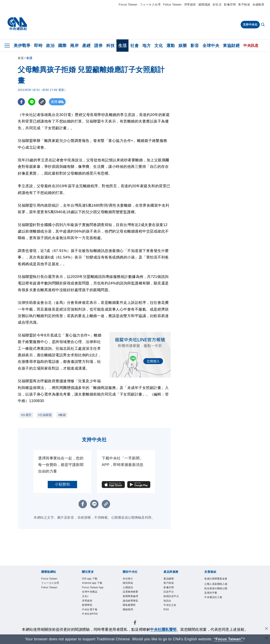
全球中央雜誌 (90, 592)
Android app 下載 (92, 583)
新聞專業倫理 (130, 596)
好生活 (217, 4)
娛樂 (183, 46)
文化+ (85, 596)
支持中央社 (250, 25)
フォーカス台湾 (150, 4)
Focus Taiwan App (93, 587)
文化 (159, 46)
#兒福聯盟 (45, 415)
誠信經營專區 (130, 601)
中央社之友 (170, 605)
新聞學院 (87, 605)
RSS (166, 609)
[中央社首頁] (17, 24)
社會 (134, 46)
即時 (38, 46)
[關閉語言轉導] (267, 639)
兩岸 (74, 46)
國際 (62, 46)
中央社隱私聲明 (163, 630)
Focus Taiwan (128, 4)
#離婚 (62, 415)
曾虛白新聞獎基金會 (216, 579)
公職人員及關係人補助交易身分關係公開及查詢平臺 (216, 588)
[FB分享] (21, 102)
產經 (86, 46)
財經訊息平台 (171, 596)
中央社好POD (90, 614)
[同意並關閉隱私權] (267, 629)
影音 (195, 46)
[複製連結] (42, 102)
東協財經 (231, 46)
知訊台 (167, 601)
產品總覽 (169, 579)
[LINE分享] (32, 102)
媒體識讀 (204, 4)
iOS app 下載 (90, 579)
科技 (110, 46)
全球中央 (211, 46)
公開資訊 (128, 587)
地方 (147, 46)
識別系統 (128, 583)
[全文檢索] (263, 25)
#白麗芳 (26, 415)
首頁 (21, 58)
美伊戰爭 (22, 46)
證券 (98, 46)
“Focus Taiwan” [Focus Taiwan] (228, 639)
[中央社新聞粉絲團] (135, 623)
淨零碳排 (190, 4)
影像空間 (230, 4)
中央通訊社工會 (213, 597)
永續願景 (258, 4)
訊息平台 (169, 592)
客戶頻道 (244, 4)
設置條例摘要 (130, 592)
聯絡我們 (128, 609)
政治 (50, 46)
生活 (122, 46)
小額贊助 (62, 484)
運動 (171, 46)
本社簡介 (128, 579)
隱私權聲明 (129, 605)
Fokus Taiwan (172, 4)
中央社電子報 (90, 609)
